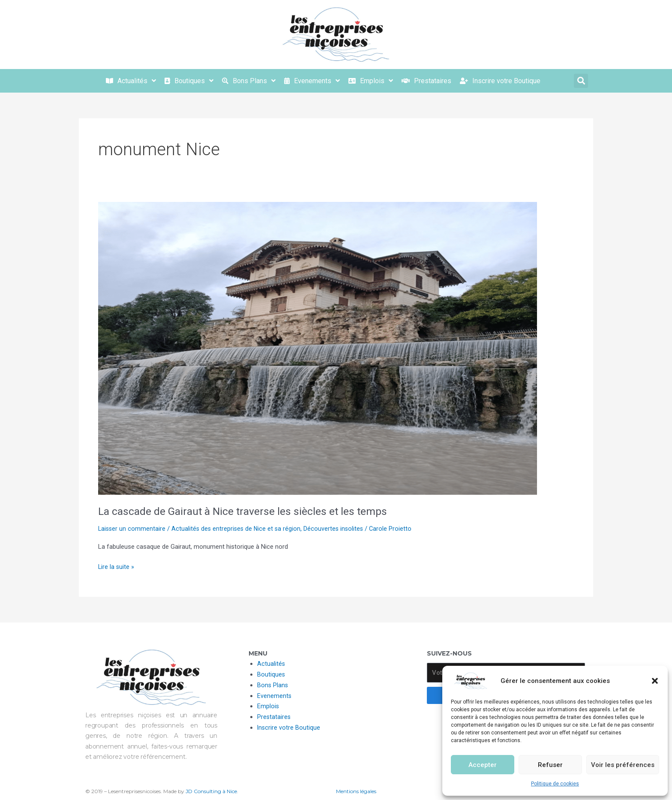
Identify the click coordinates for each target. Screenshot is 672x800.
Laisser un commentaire (132, 529)
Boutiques (271, 674)
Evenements (274, 696)
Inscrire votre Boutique (289, 728)
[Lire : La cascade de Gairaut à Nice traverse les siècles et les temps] (318, 348)
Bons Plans (273, 685)
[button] (655, 681)
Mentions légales (356, 791)
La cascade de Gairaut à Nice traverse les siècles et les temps (246, 511)
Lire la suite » (117, 566)
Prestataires (274, 717)
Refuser (550, 765)
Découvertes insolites (338, 529)
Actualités (271, 664)
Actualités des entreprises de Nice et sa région (238, 529)
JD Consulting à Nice (211, 791)
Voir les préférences (623, 765)
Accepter (483, 765)
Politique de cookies (555, 784)
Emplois (268, 706)
